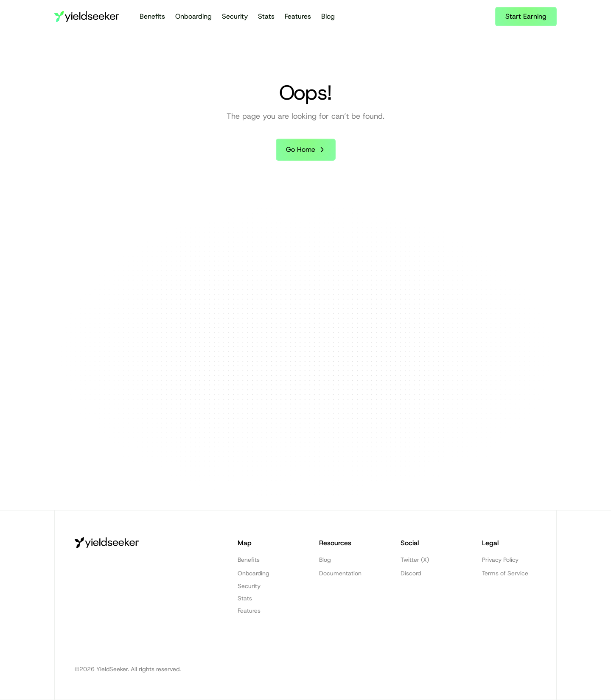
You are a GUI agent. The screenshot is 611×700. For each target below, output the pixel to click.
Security (235, 16)
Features (298, 16)
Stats (266, 16)
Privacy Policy (500, 560)
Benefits (152, 16)
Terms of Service (505, 573)
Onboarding (193, 16)
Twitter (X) (415, 560)
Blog (328, 16)
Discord (411, 573)
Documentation (340, 573)
